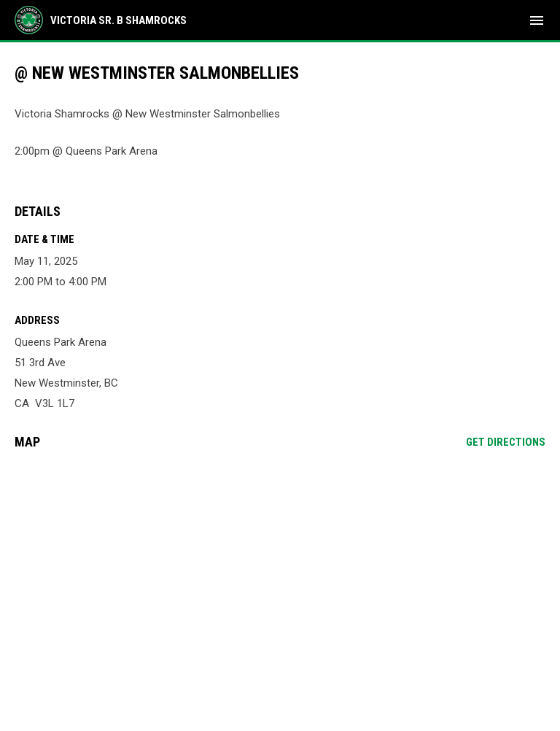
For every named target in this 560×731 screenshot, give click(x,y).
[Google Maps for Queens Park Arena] (280, 573)
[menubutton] (537, 20)
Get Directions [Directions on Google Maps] (506, 442)
